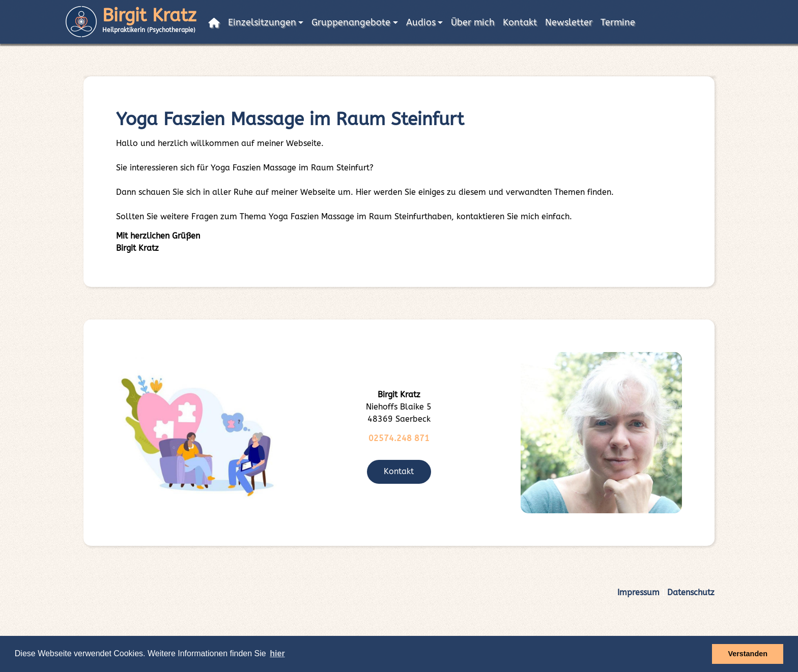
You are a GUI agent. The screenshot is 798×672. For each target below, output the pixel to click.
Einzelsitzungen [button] (262, 23)
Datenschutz (691, 592)
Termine (618, 23)
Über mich (473, 23)
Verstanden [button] (748, 654)
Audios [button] (421, 23)
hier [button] (277, 653)
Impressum (638, 592)
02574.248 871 (399, 438)
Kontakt (520, 23)
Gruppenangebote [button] (351, 23)
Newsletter (569, 23)
